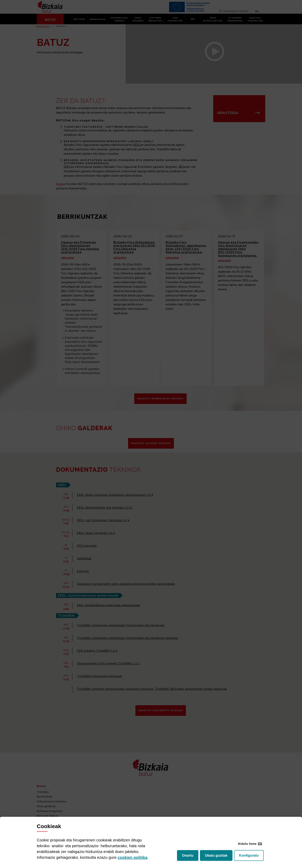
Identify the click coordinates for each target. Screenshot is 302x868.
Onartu (190, 857)
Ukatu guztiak (217, 857)
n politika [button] (133, 857)
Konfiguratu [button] (251, 857)
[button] (260, 844)
